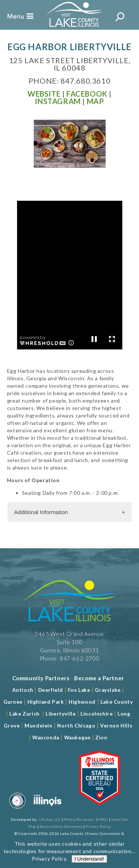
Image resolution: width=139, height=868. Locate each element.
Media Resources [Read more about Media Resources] (80, 819)
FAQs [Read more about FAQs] (103, 819)
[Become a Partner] (99, 678)
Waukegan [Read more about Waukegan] (77, 738)
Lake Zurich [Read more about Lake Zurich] (24, 714)
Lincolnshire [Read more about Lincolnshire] (97, 714)
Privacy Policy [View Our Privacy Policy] (98, 826)
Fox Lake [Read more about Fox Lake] (79, 690)
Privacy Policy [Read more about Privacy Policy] (49, 859)
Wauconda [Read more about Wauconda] (46, 738)
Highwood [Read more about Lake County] (82, 702)
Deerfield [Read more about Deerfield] (51, 690)
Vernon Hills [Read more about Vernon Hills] (116, 726)
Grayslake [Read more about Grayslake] (108, 690)
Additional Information (41, 512)
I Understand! (89, 859)
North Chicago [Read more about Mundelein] (76, 726)
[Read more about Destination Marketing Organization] (17, 810)
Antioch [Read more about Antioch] (23, 690)
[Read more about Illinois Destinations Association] (100, 810)
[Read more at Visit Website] (44, 94)
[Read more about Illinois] (47, 810)
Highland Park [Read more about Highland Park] (46, 702)
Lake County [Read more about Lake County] (116, 702)
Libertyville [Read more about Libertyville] (61, 714)
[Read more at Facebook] (87, 94)
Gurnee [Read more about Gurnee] (13, 702)
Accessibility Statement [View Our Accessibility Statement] (61, 826)
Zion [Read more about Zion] (101, 738)
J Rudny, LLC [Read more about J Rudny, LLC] (49, 819)
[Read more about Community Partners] (41, 678)
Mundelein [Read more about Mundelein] (38, 726)
